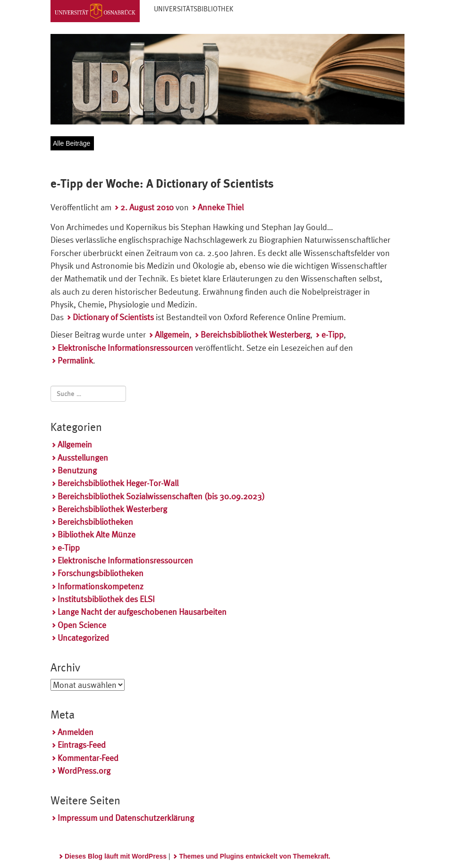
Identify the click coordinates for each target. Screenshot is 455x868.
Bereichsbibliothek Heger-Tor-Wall (118, 483)
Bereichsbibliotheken (95, 522)
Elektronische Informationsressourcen (125, 348)
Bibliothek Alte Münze (97, 534)
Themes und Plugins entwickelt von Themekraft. (255, 856)
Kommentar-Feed (88, 758)
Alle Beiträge (72, 143)
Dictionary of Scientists (113, 317)
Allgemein (172, 335)
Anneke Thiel (221, 207)
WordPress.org (84, 771)
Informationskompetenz (101, 586)
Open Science (82, 625)
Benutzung (77, 470)
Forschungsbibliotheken (101, 573)
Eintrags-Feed (82, 745)
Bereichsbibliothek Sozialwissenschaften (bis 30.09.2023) (161, 496)
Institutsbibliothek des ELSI (106, 599)
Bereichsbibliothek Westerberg (255, 335)
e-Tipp (333, 335)
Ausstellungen (83, 458)
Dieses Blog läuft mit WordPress (116, 856)
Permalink (75, 360)
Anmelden (76, 732)
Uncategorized (83, 638)
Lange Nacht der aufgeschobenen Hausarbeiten (142, 612)
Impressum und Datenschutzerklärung (126, 818)
